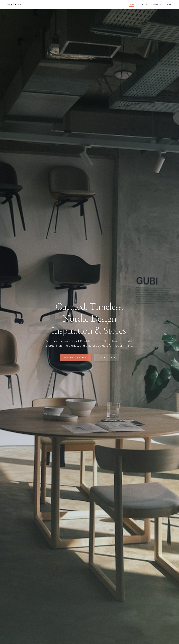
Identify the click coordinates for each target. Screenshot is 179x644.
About (170, 4)
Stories (157, 4)
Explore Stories (107, 357)
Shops (144, 4)
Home (132, 4)
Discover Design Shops (76, 357)
